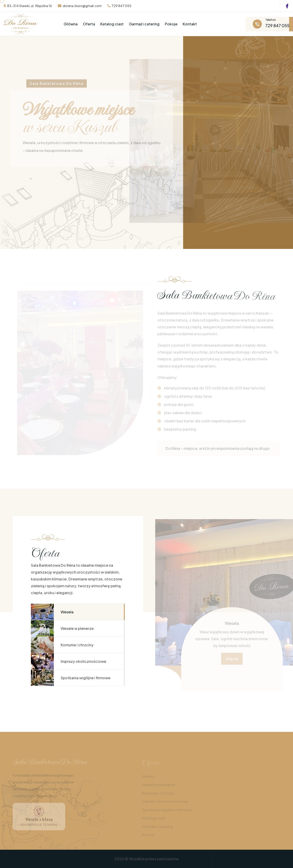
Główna (71, 24)
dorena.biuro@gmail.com (82, 6)
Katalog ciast (112, 24)
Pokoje (171, 24)
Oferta (89, 24)
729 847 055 (121, 6)
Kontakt (190, 24)
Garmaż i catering (144, 24)
